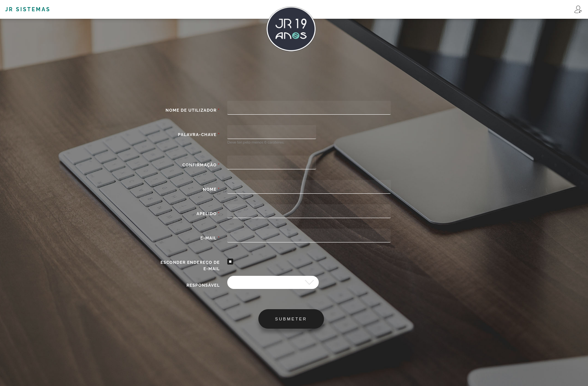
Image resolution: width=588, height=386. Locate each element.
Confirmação (201, 165)
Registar (578, 9)
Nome (211, 189)
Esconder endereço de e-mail (190, 266)
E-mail (210, 238)
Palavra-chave (199, 135)
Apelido (208, 214)
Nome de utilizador (193, 110)
